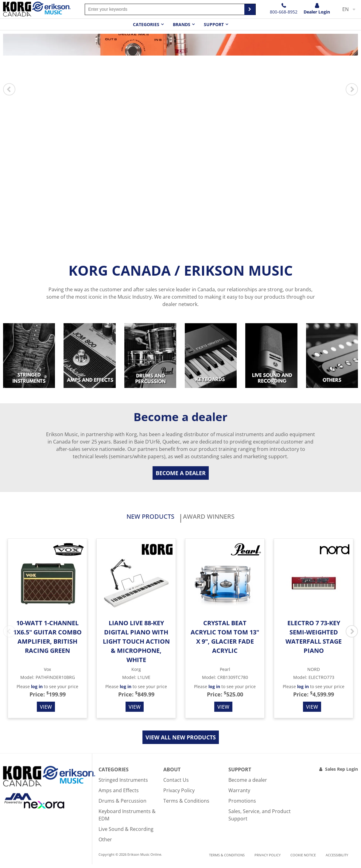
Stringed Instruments (123, 784)
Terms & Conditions (186, 804)
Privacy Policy (179, 794)
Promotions (242, 804)
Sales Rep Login (342, 773)
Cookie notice (303, 858)
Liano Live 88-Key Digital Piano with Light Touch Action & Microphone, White (136, 645)
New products (135, 519)
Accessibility (337, 858)
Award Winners (224, 519)
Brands (182, 24)
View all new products (181, 741)
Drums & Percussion (122, 804)
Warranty (239, 794)
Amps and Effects (119, 794)
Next (352, 89)
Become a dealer (181, 473)
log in (37, 690)
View (46, 711)
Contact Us (176, 784)
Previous (9, 89)
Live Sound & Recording (126, 833)
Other (105, 843)
